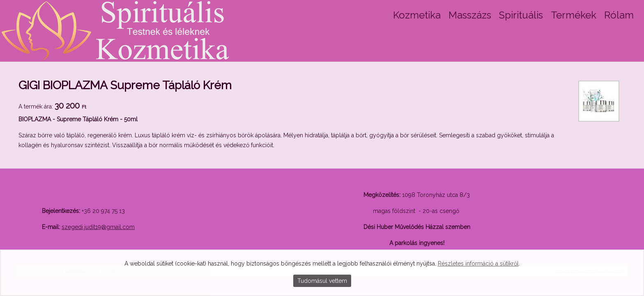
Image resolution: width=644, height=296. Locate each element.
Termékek (574, 15)
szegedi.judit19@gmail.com (98, 227)
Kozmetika (417, 15)
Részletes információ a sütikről (478, 264)
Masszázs (470, 15)
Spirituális (521, 15)
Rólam (619, 15)
